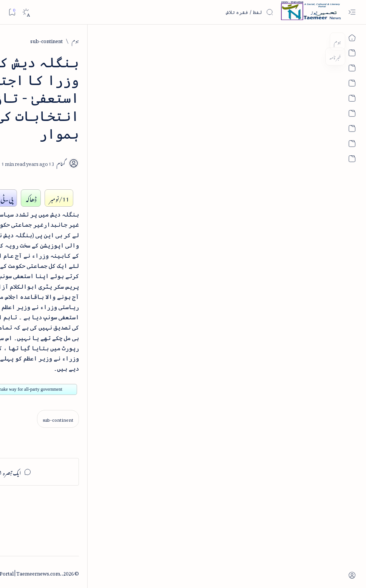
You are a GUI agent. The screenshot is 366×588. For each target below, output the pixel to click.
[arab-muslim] (83, 435)
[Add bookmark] (156, 119)
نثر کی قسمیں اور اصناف (70, 134)
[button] (18, 58)
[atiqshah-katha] (32, 459)
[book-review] (60, 175)
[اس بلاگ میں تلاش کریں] (217, 12)
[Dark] (26, 12)
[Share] (135, 128)
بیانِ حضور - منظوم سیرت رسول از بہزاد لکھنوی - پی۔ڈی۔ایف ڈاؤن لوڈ (52, 324)
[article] (32, 435)
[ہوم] (326, 40)
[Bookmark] (12, 12)
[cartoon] (83, 508)
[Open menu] (352, 12)
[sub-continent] (297, 40)
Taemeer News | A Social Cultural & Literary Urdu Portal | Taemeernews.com (225, 572)
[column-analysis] (32, 508)
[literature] (64, 116)
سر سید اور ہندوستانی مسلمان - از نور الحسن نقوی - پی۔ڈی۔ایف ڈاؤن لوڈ (54, 378)
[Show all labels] (89, 531)
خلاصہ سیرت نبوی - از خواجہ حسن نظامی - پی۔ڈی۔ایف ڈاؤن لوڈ (52, 201)
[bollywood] (83, 484)
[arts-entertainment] (83, 459)
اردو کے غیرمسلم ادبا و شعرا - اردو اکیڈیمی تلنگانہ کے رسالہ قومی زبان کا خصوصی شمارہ (57, 262)
